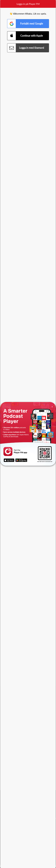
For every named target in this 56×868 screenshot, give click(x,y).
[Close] (52, 407)
